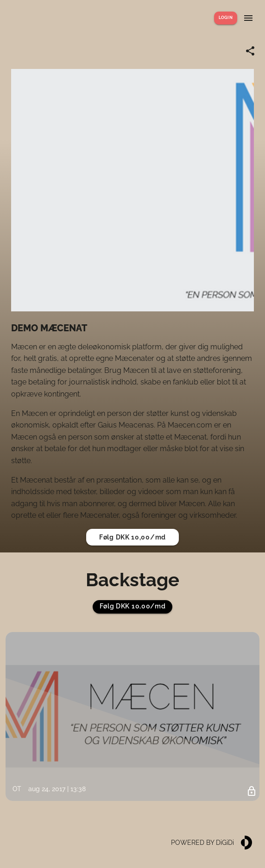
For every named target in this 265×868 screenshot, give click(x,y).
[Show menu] (248, 18)
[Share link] (250, 51)
